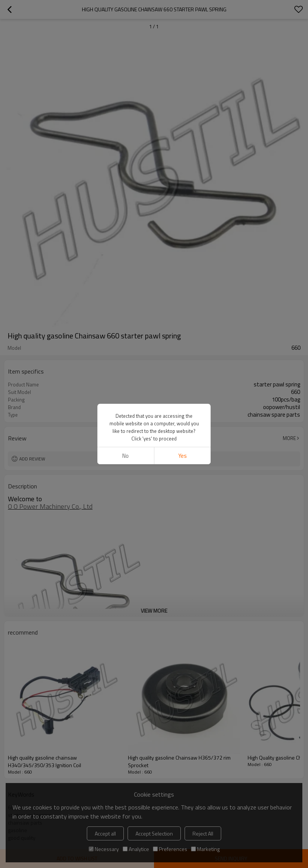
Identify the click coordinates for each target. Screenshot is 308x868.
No (126, 456)
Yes (182, 456)
